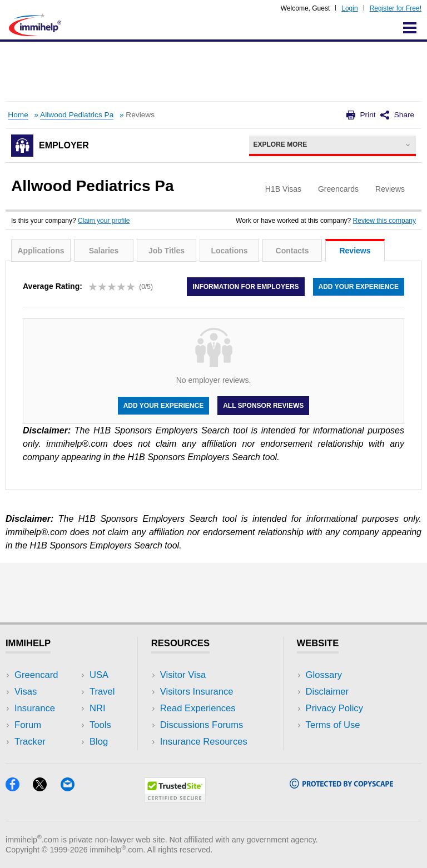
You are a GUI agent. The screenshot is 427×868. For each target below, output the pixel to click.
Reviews (355, 251)
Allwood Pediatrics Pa (77, 115)
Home (18, 115)
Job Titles (167, 251)
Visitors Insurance (197, 692)
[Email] (73, 788)
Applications (41, 251)
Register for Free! (396, 8)
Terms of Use (333, 725)
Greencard (36, 675)
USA (99, 675)
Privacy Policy (334, 708)
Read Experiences (198, 708)
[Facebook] (19, 788)
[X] (46, 788)
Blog (99, 742)
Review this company (384, 221)
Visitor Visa (183, 675)
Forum (28, 725)
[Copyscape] (341, 785)
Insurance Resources (204, 742)
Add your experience (359, 287)
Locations (229, 251)
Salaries (104, 251)
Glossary (324, 675)
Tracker (30, 742)
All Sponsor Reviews (263, 406)
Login (349, 8)
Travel (102, 692)
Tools (100, 725)
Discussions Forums (202, 725)
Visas (26, 692)
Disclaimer (327, 692)
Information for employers (245, 287)
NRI (98, 708)
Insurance (35, 708)
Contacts (292, 251)
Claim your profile (104, 221)
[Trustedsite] (175, 799)
